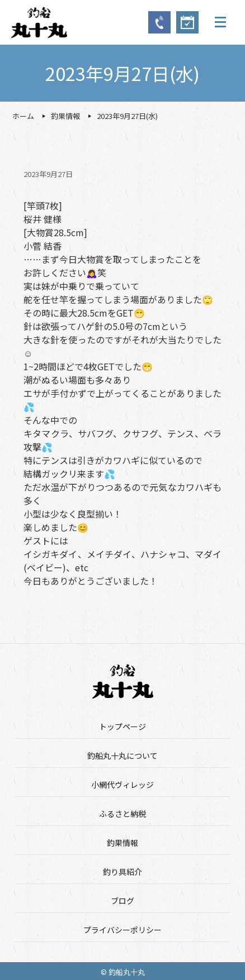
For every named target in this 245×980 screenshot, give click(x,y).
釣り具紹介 (123, 872)
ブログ (123, 901)
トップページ (123, 726)
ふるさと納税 (123, 814)
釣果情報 (123, 843)
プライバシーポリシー (123, 930)
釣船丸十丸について (123, 756)
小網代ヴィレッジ (123, 785)
